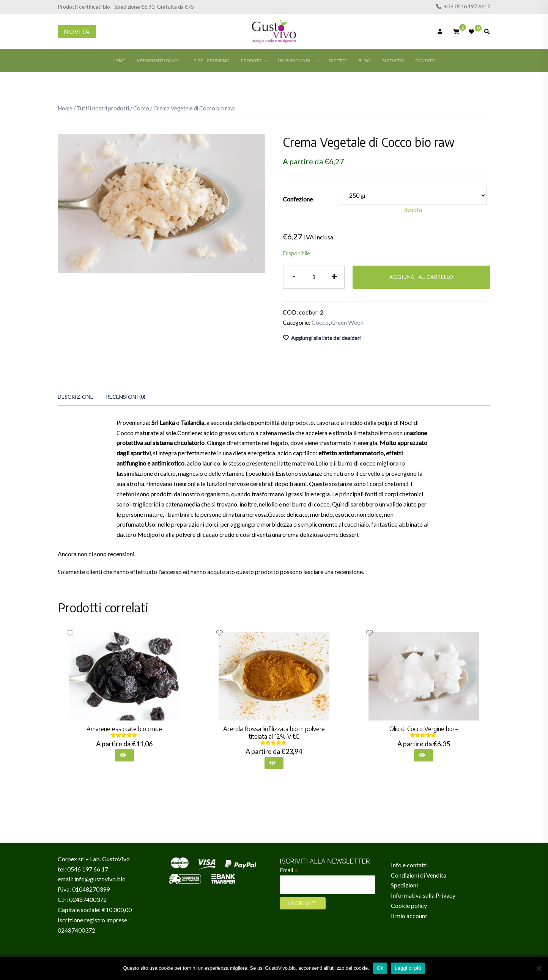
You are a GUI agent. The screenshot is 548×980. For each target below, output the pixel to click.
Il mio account (409, 916)
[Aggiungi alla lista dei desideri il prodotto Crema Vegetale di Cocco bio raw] (387, 338)
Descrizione (76, 397)
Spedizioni (404, 885)
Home (65, 108)
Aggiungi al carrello (421, 277)
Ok (380, 968)
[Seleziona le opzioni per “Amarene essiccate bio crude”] (124, 755)
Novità (77, 31)
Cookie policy (409, 905)
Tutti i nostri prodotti (103, 108)
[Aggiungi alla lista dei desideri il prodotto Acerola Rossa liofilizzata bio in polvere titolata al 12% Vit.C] (220, 633)
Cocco (141, 108)
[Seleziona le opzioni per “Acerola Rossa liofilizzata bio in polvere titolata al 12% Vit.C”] (274, 763)
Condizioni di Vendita (419, 875)
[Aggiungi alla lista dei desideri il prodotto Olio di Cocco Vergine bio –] (369, 633)
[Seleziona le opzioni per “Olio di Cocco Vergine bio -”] (424, 755)
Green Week (347, 322)
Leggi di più (408, 968)
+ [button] (334, 276)
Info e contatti (409, 865)
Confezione (298, 199)
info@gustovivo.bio (100, 879)
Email (289, 871)
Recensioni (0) (126, 397)
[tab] (76, 397)
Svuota (413, 210)
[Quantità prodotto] (314, 277)
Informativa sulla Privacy (423, 895)
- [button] (294, 276)
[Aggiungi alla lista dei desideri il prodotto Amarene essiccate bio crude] (70, 633)
